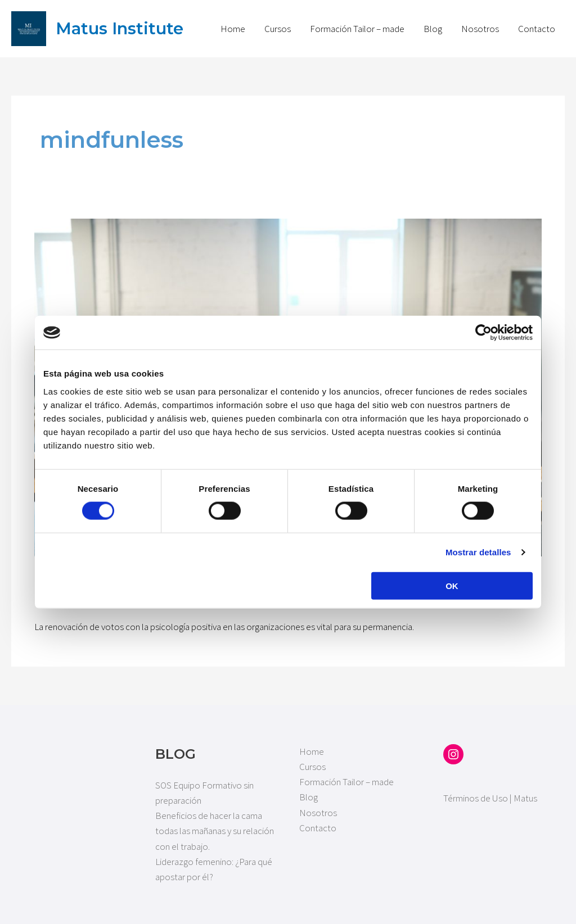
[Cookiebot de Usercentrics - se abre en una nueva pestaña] (483, 333)
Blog (433, 29)
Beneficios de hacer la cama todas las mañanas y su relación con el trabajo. (215, 831)
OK (452, 585)
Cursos (278, 29)
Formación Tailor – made (357, 29)
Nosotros (480, 29)
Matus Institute (120, 28)
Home (233, 29)
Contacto (537, 29)
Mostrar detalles (478, 552)
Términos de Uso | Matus (490, 798)
